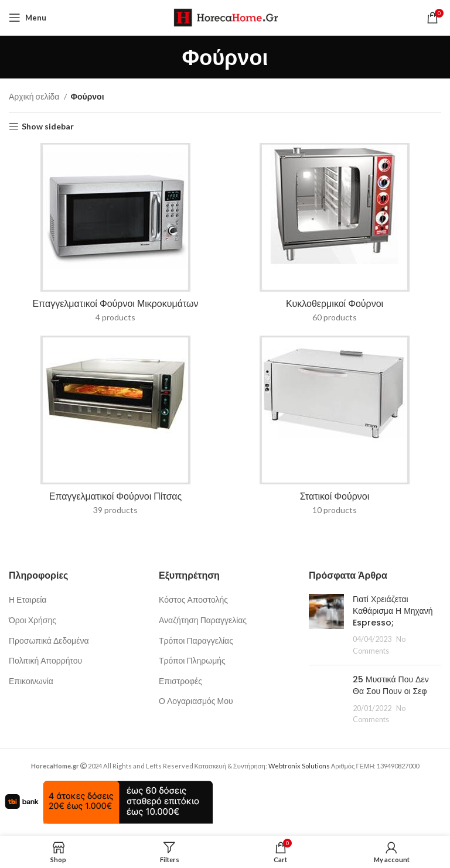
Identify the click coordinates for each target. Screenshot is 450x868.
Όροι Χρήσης (33, 620)
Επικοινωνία (31, 681)
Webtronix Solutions (299, 766)
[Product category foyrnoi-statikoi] (335, 429)
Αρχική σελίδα (35, 96)
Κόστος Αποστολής (193, 599)
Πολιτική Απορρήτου (45, 660)
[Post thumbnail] (326, 625)
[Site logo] (225, 17)
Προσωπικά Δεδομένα (49, 640)
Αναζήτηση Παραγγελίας (203, 620)
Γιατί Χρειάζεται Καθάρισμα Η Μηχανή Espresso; (393, 611)
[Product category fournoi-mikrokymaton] (115, 236)
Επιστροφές (180, 681)
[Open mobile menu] (28, 18)
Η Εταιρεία (28, 599)
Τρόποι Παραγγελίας (196, 640)
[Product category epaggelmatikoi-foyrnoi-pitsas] (115, 429)
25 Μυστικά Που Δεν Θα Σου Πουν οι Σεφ (391, 685)
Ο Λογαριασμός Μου (196, 701)
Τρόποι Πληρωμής (192, 660)
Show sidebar (48, 127)
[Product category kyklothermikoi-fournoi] (335, 236)
